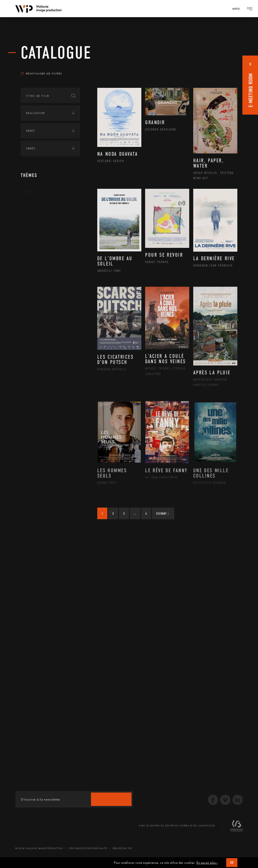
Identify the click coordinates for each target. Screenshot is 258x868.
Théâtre (37, 304)
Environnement (44, 409)
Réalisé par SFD (122, 848)
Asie (34, 360)
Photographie (43, 288)
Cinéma (37, 231)
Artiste (37, 224)
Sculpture (39, 296)
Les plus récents (220, 67)
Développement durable (51, 401)
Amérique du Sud (45, 352)
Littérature (40, 248)
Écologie (33, 386)
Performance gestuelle (51, 280)
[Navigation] (238, 9)
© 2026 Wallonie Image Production (39, 848)
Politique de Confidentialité (88, 848)
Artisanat (39, 216)
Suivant (163, 514)
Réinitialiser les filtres (41, 73)
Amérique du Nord (47, 344)
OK (232, 863)
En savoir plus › (207, 863)
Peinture (38, 272)
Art (28, 192)
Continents (35, 321)
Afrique (38, 336)
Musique (38, 256)
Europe (37, 369)
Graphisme (40, 240)
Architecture (42, 207)
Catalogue (56, 53)
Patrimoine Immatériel (50, 264)
